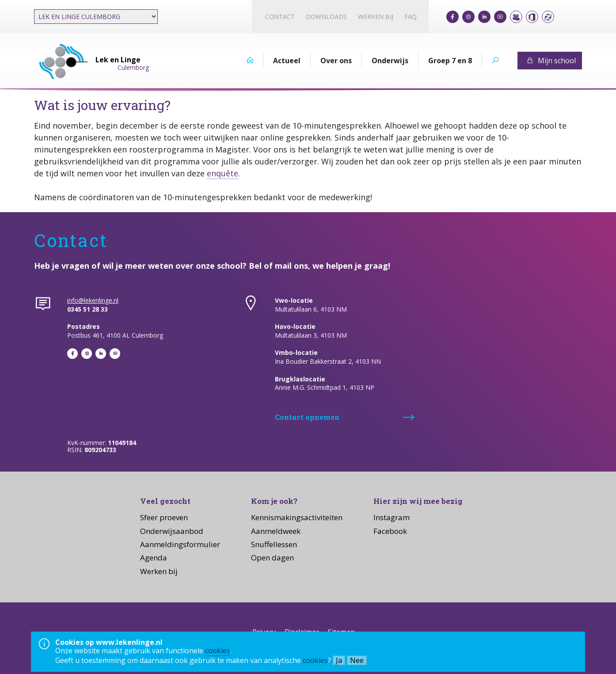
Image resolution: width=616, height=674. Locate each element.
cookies (218, 651)
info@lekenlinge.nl (93, 300)
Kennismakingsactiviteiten (297, 517)
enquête (222, 173)
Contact (280, 17)
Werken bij (376, 17)
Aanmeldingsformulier (180, 544)
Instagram (392, 517)
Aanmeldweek (276, 531)
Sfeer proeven (164, 517)
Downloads (326, 17)
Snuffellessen (274, 544)
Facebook (390, 531)
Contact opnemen (307, 417)
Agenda (154, 558)
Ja (339, 660)
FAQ (411, 17)
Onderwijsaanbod (172, 531)
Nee (357, 660)
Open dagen (272, 558)
